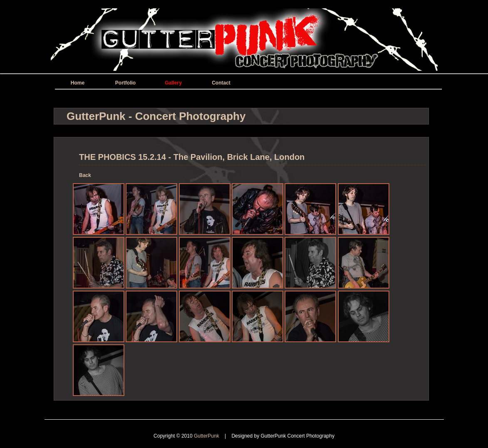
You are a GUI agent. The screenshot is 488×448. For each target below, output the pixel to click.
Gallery (173, 83)
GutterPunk (207, 436)
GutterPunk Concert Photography (298, 436)
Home (78, 83)
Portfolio (125, 83)
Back (85, 175)
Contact (221, 83)
